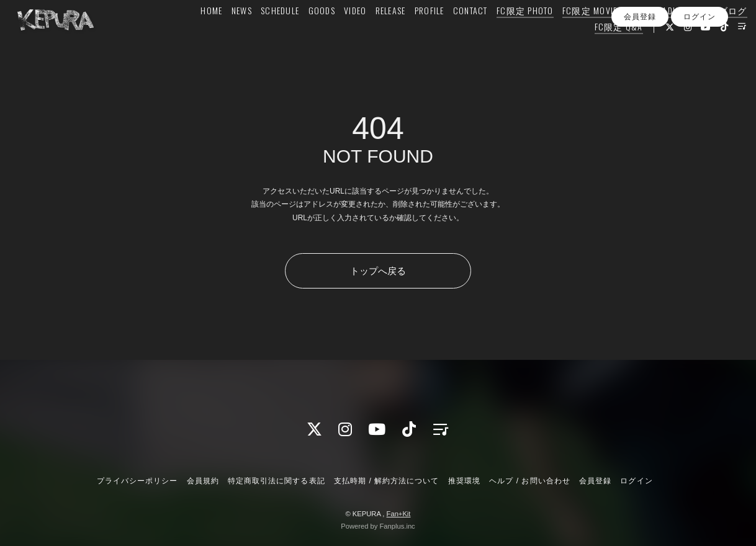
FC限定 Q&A (598, 51)
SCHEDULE (260, 35)
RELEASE (370, 35)
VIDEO (335, 35)
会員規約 (203, 481)
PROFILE (409, 35)
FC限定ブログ (698, 35)
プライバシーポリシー (137, 481)
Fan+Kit (399, 514)
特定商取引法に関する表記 (276, 481)
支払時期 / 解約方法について (387, 481)
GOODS (301, 35)
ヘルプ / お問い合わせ (529, 481)
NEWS (221, 35)
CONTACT (450, 35)
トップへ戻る (378, 271)
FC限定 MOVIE (569, 35)
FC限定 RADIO (633, 35)
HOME (191, 35)
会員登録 (640, 74)
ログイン (700, 74)
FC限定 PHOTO (505, 35)
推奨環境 (464, 481)
